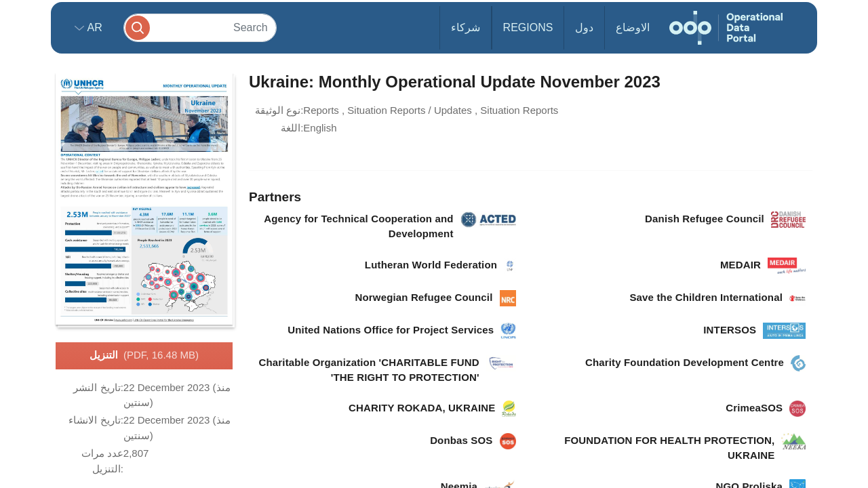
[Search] (200, 27)
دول (584, 27)
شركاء (466, 27)
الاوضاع (633, 27)
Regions (528, 27)
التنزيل (144, 356)
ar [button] (93, 27)
